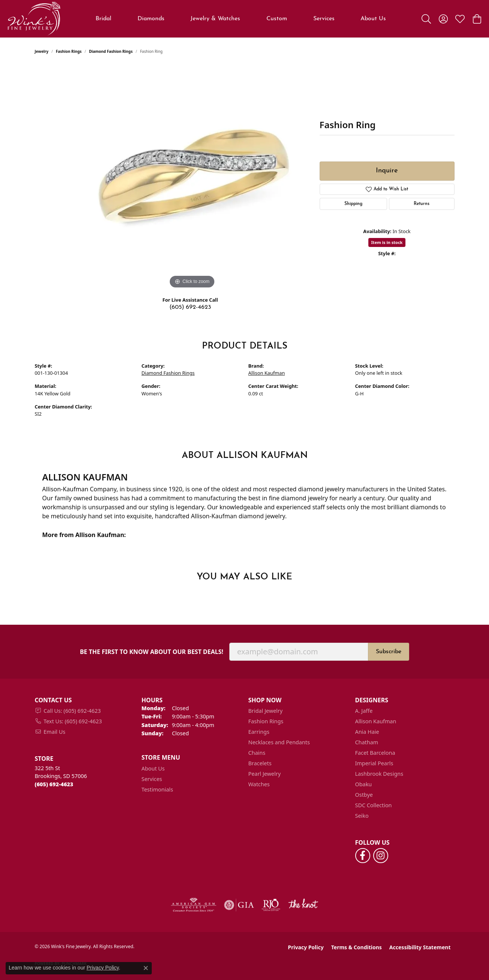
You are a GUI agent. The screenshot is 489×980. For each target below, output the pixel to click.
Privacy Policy (306, 947)
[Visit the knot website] (303, 905)
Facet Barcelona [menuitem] (375, 753)
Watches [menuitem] (259, 784)
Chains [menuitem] (257, 753)
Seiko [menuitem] (362, 816)
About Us (373, 19)
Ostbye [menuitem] (364, 795)
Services (324, 19)
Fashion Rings (69, 51)
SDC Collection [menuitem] (374, 805)
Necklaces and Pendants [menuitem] (279, 742)
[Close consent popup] (146, 968)
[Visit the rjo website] (271, 905)
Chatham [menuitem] (367, 742)
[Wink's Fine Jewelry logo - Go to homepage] (34, 19)
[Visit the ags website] (194, 905)
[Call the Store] (54, 784)
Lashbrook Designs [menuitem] (379, 774)
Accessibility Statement (420, 947)
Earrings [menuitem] (259, 732)
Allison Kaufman (267, 373)
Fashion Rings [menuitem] (266, 721)
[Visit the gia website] (239, 905)
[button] (426, 19)
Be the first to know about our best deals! (152, 652)
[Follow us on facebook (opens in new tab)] (363, 856)
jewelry (42, 51)
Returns (422, 204)
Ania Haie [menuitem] (367, 732)
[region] (192, 178)
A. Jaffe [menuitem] (364, 711)
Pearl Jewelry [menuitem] (265, 774)
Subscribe (389, 652)
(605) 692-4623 (190, 307)
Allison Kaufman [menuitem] (376, 721)
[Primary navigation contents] (241, 19)
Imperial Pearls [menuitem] (374, 763)
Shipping (353, 204)
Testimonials (157, 789)
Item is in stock (387, 242)
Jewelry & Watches (215, 19)
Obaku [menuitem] (364, 784)
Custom (277, 19)
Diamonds (151, 19)
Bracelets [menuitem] (260, 763)
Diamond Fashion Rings (111, 51)
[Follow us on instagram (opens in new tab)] (381, 856)
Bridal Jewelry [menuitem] (266, 711)
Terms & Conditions (357, 947)
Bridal (103, 19)
